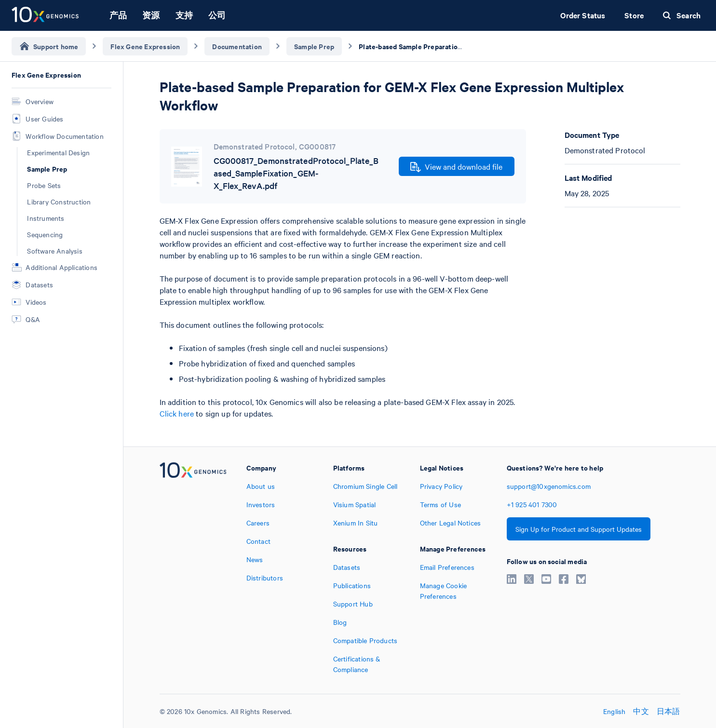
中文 (641, 711)
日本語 (669, 711)
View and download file (456, 167)
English (614, 711)
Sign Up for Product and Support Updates (579, 529)
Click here (177, 413)
